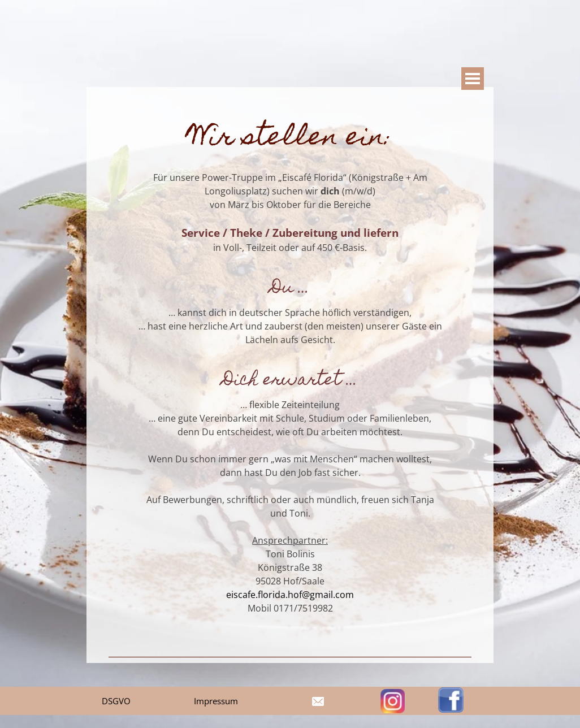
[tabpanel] (290, 375)
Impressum (216, 701)
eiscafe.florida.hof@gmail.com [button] (290, 595)
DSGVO (116, 701)
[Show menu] (473, 79)
